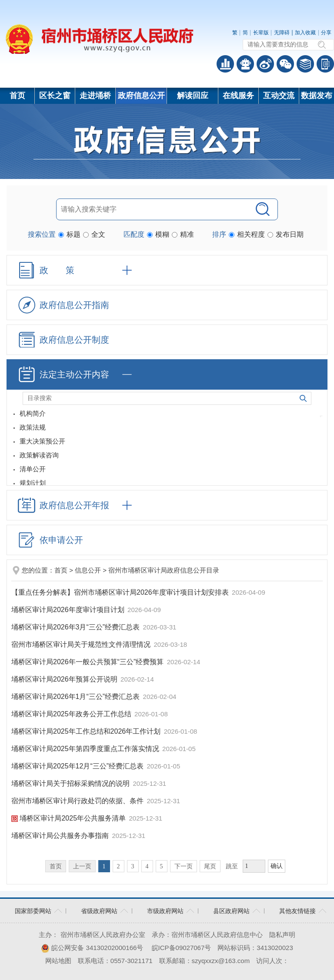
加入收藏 (305, 33)
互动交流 (279, 96)
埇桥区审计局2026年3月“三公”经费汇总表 (77, 627)
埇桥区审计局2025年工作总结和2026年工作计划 (87, 731)
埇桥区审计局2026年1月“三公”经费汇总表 (77, 697)
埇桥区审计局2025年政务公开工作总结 (72, 714)
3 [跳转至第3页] (133, 866)
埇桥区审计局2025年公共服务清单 (69, 818)
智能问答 (245, 64)
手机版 (325, 64)
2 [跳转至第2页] (119, 866)
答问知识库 (305, 64)
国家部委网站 (33, 911)
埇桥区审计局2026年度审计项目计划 (69, 610)
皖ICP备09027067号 (182, 948)
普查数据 (225, 64)
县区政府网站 (231, 911)
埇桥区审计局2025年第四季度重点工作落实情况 (86, 749)
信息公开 (88, 570)
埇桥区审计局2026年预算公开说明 (65, 679)
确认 (277, 866)
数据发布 (317, 96)
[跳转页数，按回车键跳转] (254, 866)
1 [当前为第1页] (104, 866)
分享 (326, 33)
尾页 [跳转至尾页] (210, 866)
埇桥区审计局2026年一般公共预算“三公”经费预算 (89, 662)
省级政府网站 (99, 911)
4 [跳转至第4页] (147, 866)
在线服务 (238, 96)
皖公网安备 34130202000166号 (92, 948)
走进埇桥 (95, 96)
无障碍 (282, 33)
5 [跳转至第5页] (162, 866)
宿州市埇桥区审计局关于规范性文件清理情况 (82, 644)
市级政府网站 (165, 911)
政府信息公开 (141, 96)
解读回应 (193, 96)
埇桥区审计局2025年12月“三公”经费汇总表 (78, 766)
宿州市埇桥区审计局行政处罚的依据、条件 (78, 801)
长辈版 (261, 33)
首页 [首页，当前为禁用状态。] (56, 866)
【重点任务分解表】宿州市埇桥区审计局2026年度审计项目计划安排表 (121, 592)
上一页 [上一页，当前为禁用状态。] (82, 866)
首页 (17, 96)
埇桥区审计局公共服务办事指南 (61, 836)
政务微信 (285, 64)
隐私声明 (282, 935)
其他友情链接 (297, 911)
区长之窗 (55, 96)
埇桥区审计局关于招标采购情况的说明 (71, 783)
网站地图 (58, 961)
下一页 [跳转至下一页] (184, 866)
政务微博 (265, 64)
